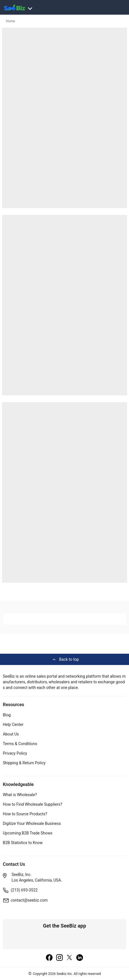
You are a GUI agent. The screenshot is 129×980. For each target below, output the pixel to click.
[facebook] (49, 958)
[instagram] (59, 958)
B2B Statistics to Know (23, 843)
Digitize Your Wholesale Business (32, 823)
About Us (11, 734)
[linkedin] (80, 958)
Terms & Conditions (20, 744)
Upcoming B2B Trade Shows (28, 833)
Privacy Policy (15, 753)
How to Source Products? (25, 814)
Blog (7, 715)
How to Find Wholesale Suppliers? (33, 804)
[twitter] (70, 958)
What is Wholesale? (20, 795)
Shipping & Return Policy (24, 763)
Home (10, 21)
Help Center (13, 724)
